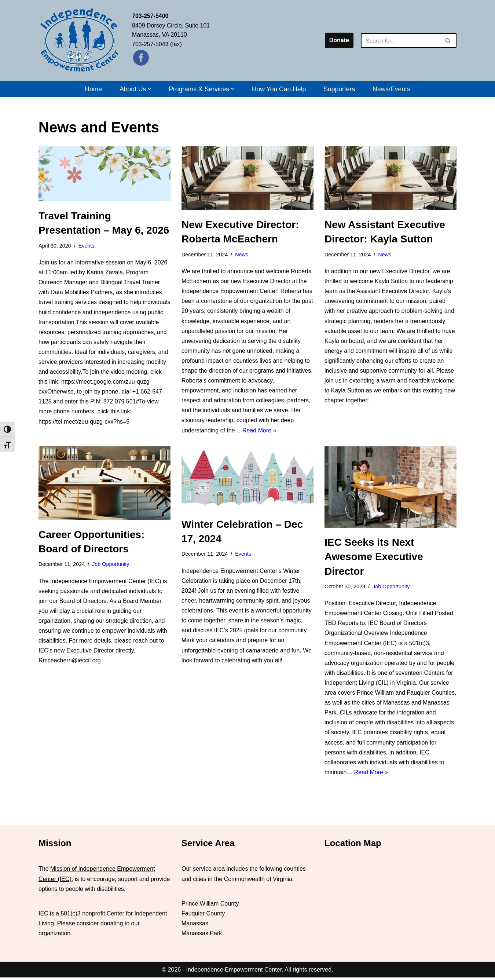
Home (93, 89)
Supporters (340, 89)
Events (87, 246)
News (242, 255)
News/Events (392, 89)
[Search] (400, 40)
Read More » (259, 431)
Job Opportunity (111, 566)
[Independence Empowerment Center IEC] (80, 40)
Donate (339, 40)
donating (112, 926)
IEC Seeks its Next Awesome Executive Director (374, 558)
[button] (149, 89)
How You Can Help (279, 89)
